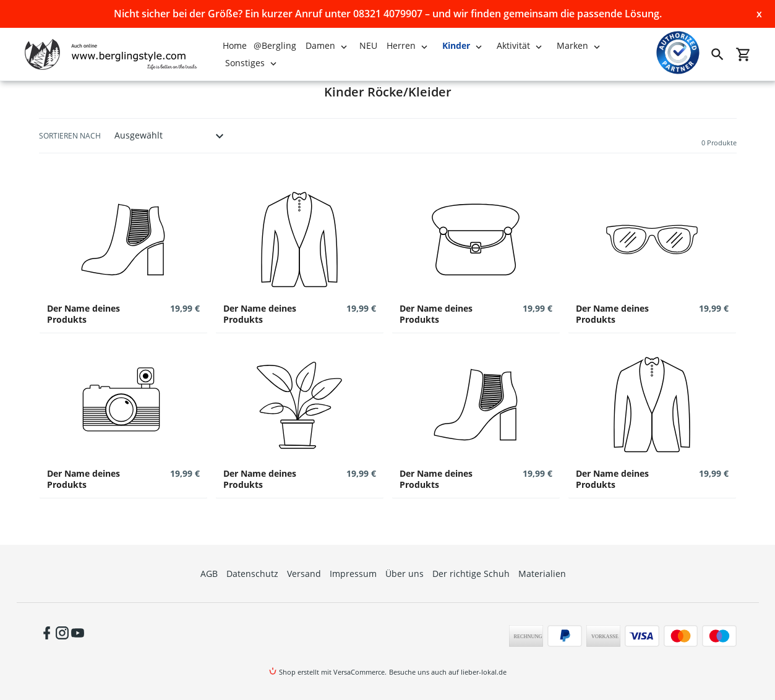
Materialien (542, 574)
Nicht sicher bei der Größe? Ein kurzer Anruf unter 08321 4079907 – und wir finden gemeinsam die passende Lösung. (388, 14)
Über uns (405, 574)
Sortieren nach (70, 136)
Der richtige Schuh (471, 574)
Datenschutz (252, 574)
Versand (304, 574)
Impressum (353, 574)
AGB (209, 574)
